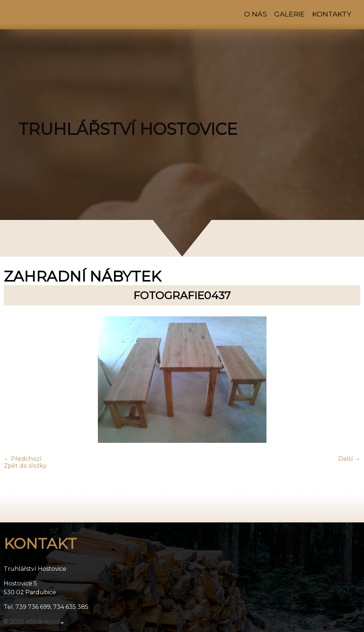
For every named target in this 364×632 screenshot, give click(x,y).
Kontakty (332, 14)
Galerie (290, 14)
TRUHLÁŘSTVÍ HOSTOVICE (128, 129)
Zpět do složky (25, 466)
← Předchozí (23, 459)
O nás (255, 14)
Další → (349, 459)
